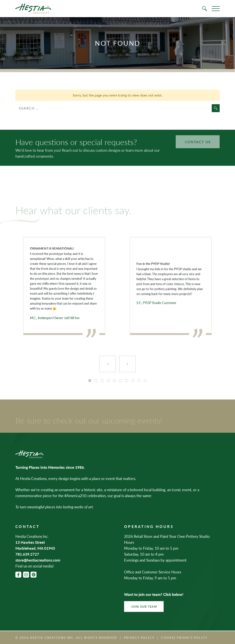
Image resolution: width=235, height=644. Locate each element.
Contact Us (198, 136)
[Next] (127, 364)
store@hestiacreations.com (38, 560)
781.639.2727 (27, 554)
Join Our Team (144, 607)
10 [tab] (145, 381)
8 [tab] (133, 381)
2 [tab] (96, 381)
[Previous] (108, 364)
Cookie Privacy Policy (184, 638)
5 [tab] (114, 381)
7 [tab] (127, 381)
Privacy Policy (139, 638)
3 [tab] (102, 381)
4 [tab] (108, 381)
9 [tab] (139, 381)
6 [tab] (121, 381)
